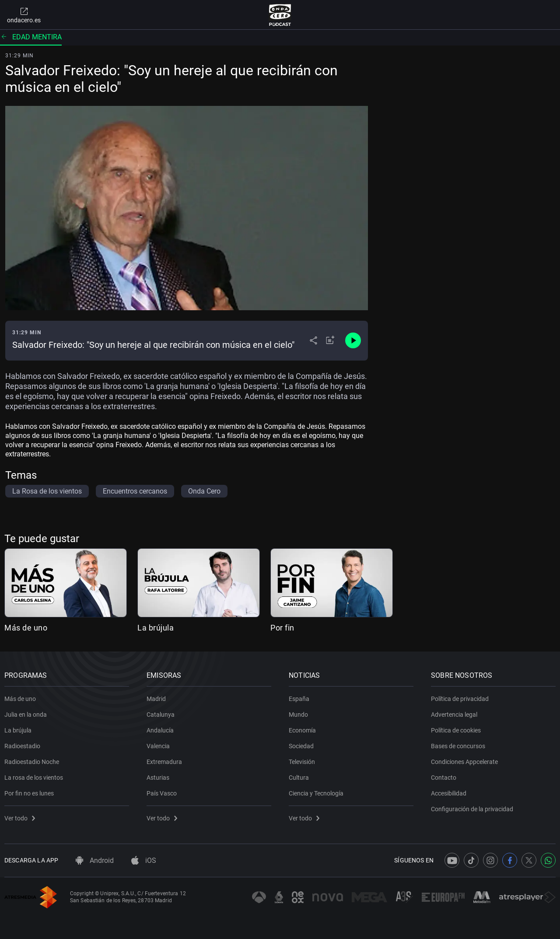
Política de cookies (456, 730)
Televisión (302, 762)
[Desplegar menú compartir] (313, 340)
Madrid (156, 699)
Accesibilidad (449, 793)
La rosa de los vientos (34, 778)
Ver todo (20, 818)
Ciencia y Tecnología (316, 793)
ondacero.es (24, 15)
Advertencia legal (454, 715)
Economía (302, 730)
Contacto (444, 778)
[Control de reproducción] (353, 340)
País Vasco (162, 793)
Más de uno (26, 628)
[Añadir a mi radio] (330, 340)
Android (95, 860)
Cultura (299, 778)
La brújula (156, 628)
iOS (144, 860)
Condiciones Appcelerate (464, 762)
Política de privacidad (460, 699)
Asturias (158, 778)
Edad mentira (31, 37)
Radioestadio (22, 746)
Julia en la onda (26, 715)
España (299, 699)
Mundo (298, 715)
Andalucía (160, 730)
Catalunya (161, 715)
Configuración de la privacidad (472, 809)
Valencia (158, 746)
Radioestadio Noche (32, 762)
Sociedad (301, 746)
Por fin (282, 628)
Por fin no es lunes (29, 793)
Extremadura (164, 762)
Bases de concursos (458, 746)
